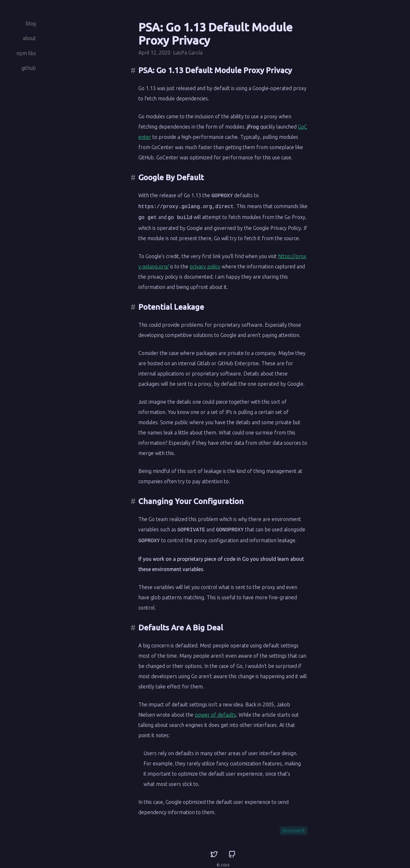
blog (31, 23)
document (294, 827)
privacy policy (205, 265)
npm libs (26, 53)
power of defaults (215, 712)
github (29, 68)
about (29, 38)
